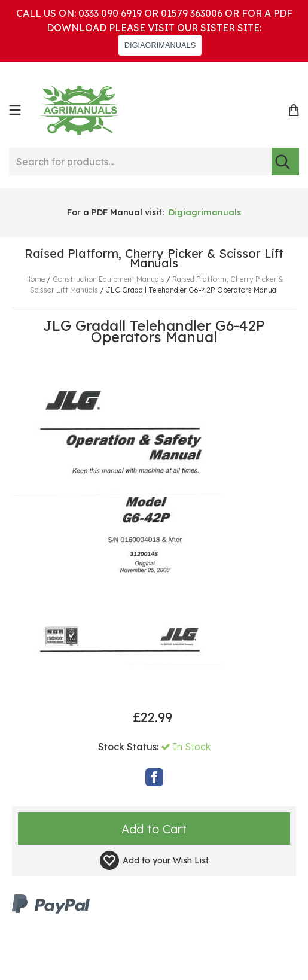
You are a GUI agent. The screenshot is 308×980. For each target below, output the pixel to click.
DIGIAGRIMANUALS (160, 45)
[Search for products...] (140, 162)
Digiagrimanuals (205, 212)
